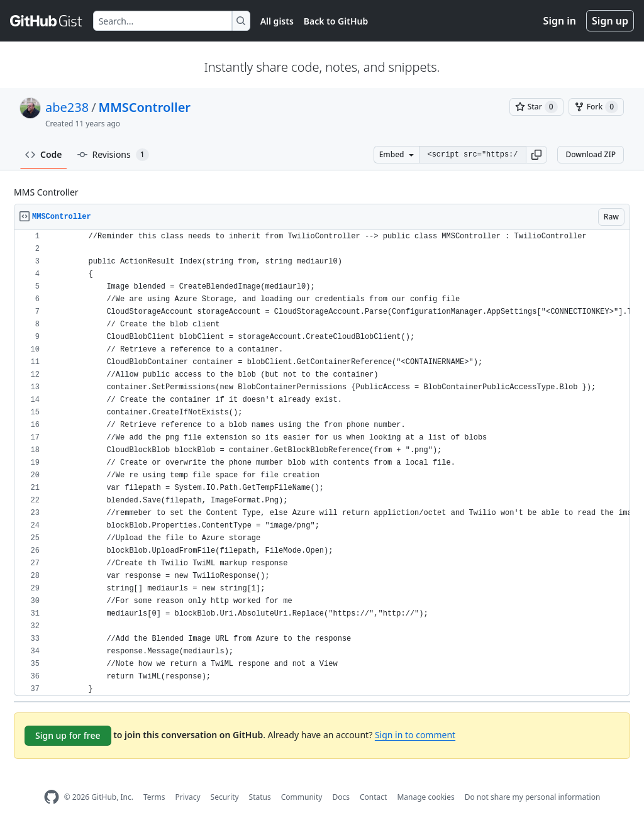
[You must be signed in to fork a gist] (596, 107)
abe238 (67, 107)
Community (302, 797)
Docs (341, 797)
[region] (322, 463)
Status (260, 797)
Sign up (610, 21)
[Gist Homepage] (47, 21)
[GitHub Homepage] (52, 797)
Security (225, 797)
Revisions (113, 155)
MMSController (145, 107)
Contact (373, 797)
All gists (277, 21)
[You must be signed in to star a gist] (536, 107)
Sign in (560, 21)
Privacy (188, 797)
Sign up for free (68, 735)
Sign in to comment (415, 735)
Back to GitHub (336, 21)
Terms (154, 797)
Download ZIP (591, 154)
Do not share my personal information (533, 797)
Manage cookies (425, 797)
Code (44, 154)
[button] (536, 155)
